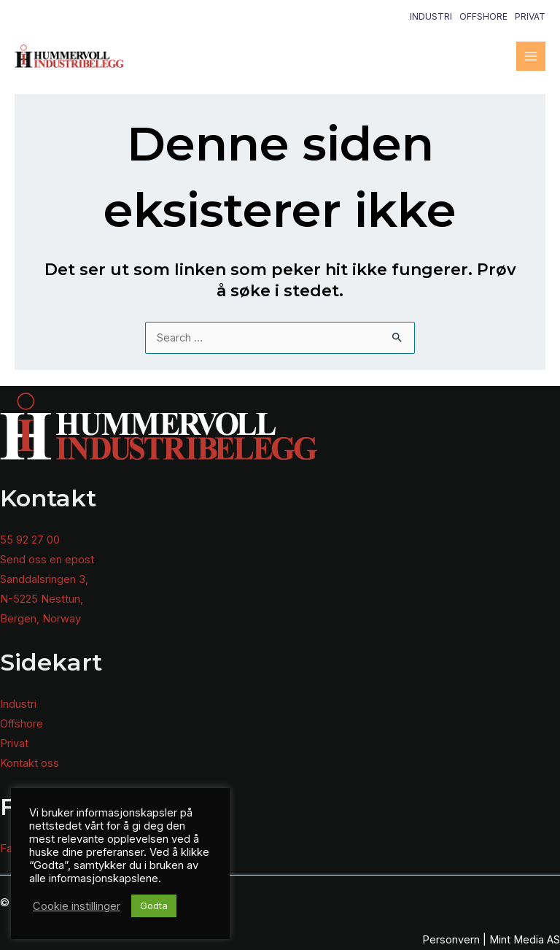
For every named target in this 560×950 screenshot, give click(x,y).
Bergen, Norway (40, 619)
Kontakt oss (30, 763)
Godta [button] (154, 905)
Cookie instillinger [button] (77, 906)
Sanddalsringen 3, (44, 579)
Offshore (483, 16)
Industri (431, 16)
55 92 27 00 (30, 540)
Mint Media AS (525, 940)
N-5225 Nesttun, (42, 599)
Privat (530, 16)
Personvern (451, 940)
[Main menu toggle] (531, 56)
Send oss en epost (47, 560)
